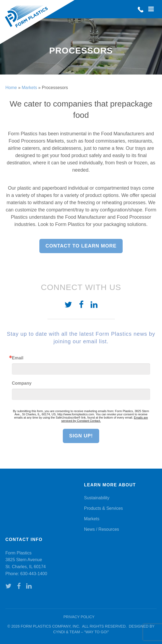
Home (11, 88)
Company (22, 383)
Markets (29, 88)
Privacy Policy (79, 617)
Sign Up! (81, 436)
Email (18, 358)
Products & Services (104, 508)
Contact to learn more (81, 246)
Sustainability (97, 498)
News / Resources (102, 529)
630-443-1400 (34, 574)
